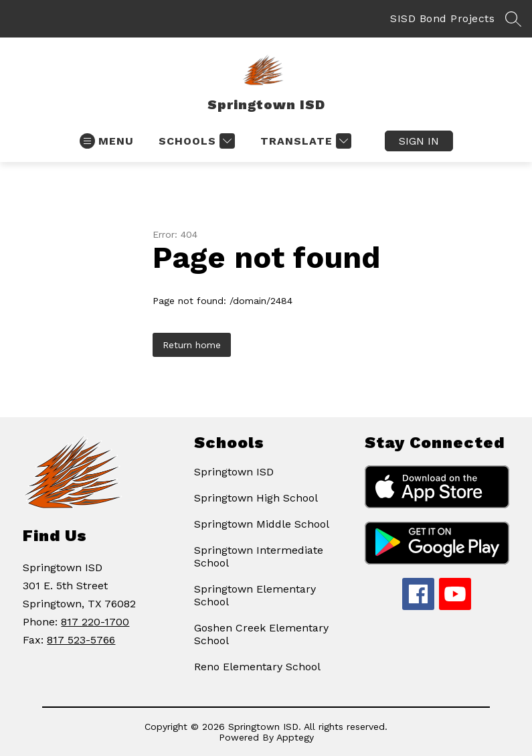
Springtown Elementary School (255, 595)
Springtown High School (256, 498)
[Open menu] (107, 141)
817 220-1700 (95, 622)
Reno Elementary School (257, 667)
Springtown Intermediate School (259, 556)
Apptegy (295, 737)
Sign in (419, 141)
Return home (192, 345)
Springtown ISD (234, 472)
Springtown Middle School (262, 524)
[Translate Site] (304, 141)
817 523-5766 (81, 640)
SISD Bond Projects (442, 18)
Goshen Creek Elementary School (261, 634)
